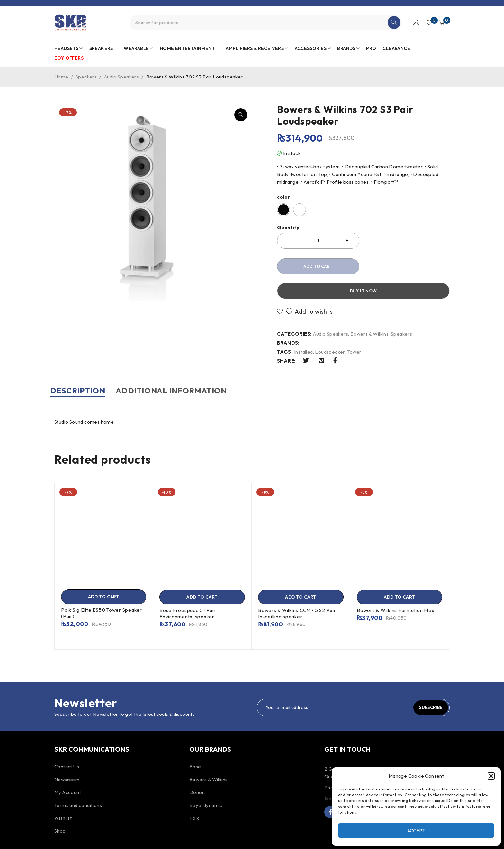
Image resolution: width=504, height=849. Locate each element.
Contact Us (67, 742)
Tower (355, 328)
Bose (195, 742)
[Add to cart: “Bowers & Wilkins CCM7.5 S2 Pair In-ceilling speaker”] (301, 572)
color (284, 197)
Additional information (184, 366)
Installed (304, 328)
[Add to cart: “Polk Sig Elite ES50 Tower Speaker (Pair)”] (104, 572)
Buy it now (408, 266)
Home (61, 77)
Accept (416, 831)
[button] (491, 776)
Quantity (288, 228)
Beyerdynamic (206, 780)
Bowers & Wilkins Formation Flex (396, 585)
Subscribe (427, 683)
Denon (197, 767)
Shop (60, 806)
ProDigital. (217, 838)
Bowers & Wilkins (369, 309)
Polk (194, 793)
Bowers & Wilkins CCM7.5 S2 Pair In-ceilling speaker (297, 589)
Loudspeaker (330, 328)
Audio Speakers (122, 77)
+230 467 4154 (358, 763)
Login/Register (413, 23)
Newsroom (67, 755)
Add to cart (318, 266)
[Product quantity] (318, 241)
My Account (68, 767)
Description (82, 366)
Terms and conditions (78, 780)
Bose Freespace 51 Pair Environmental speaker (188, 589)
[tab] (82, 369)
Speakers (86, 77)
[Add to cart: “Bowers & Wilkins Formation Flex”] (400, 572)
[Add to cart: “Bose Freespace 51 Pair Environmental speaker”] (202, 572)
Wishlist (63, 793)
